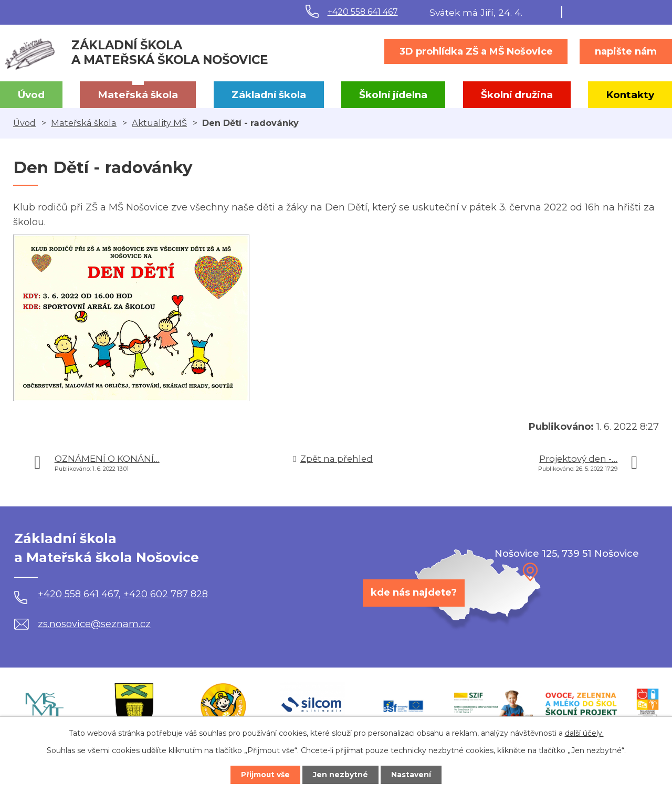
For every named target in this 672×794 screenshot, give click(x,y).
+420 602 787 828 (166, 594)
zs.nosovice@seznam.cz (82, 624)
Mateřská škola (138, 95)
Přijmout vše (265, 775)
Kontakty (630, 95)
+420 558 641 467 (363, 12)
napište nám (626, 51)
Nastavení (413, 775)
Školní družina (517, 95)
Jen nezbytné (341, 775)
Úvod (31, 95)
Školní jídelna (393, 95)
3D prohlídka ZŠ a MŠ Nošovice (476, 51)
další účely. (584, 733)
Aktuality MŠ (159, 123)
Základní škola (269, 95)
